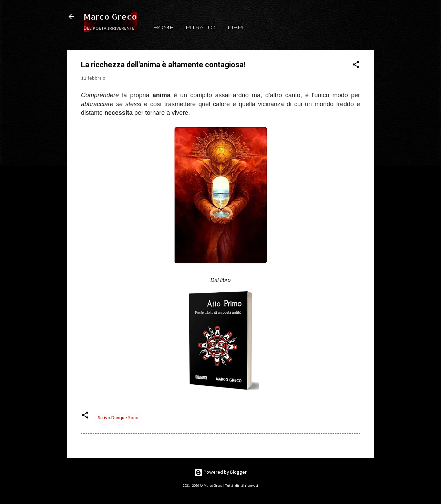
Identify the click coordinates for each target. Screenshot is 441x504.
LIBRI (236, 28)
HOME (163, 28)
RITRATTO (201, 28)
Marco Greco (110, 16)
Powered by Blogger (220, 472)
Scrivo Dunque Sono (118, 418)
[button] (356, 66)
